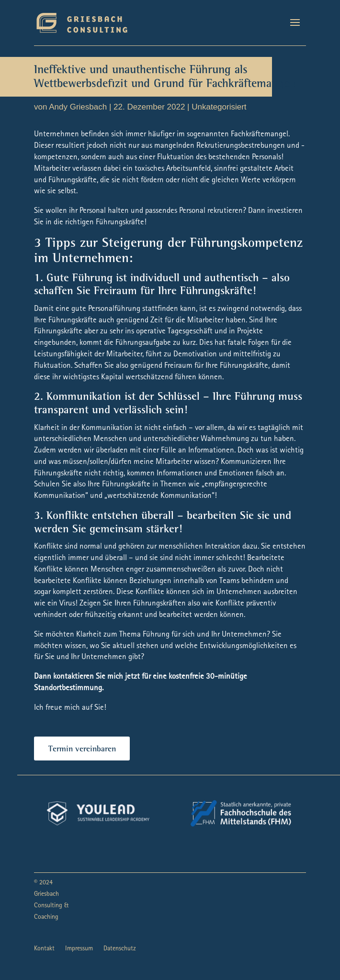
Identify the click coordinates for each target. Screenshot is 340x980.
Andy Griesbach (78, 107)
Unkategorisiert (219, 107)
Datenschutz (120, 949)
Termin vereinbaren (82, 750)
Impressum (79, 949)
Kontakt (44, 949)
